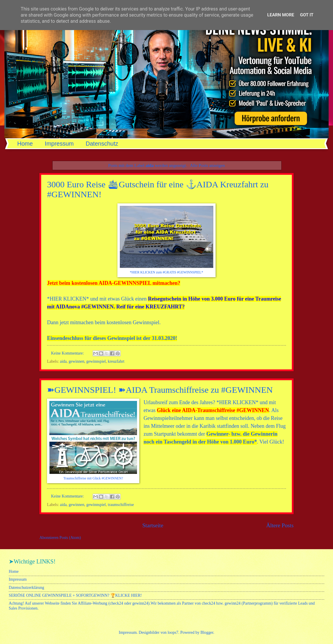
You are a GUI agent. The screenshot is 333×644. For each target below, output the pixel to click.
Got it (307, 15)
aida (63, 361)
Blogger (207, 632)
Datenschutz (102, 144)
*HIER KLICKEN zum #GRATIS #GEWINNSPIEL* (167, 272)
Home (25, 144)
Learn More (281, 15)
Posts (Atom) (70, 538)
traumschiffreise (121, 505)
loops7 (173, 632)
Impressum (59, 144)
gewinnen (77, 361)
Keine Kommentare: (68, 353)
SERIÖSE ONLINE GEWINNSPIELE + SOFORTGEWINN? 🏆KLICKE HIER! (75, 595)
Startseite (153, 525)
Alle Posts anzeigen (207, 165)
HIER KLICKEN (68, 299)
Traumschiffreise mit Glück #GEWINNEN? (93, 478)
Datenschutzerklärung (26, 588)
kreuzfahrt (116, 361)
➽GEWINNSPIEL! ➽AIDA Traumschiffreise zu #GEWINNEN (160, 390)
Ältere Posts (280, 525)
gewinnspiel (96, 361)
